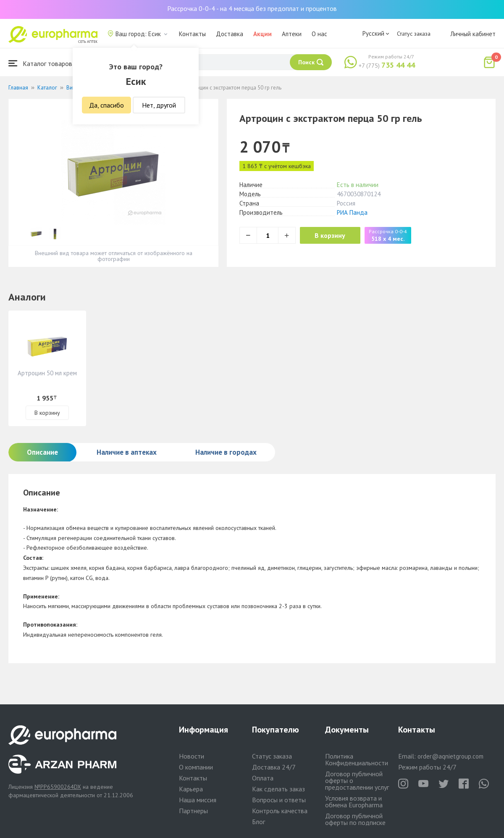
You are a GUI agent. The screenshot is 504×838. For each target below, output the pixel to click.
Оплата (263, 778)
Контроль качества (280, 811)
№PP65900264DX (58, 787)
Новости (192, 756)
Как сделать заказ (278, 789)
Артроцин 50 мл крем (47, 373)
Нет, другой (159, 105)
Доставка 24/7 (274, 767)
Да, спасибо (106, 105)
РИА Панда (352, 212)
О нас (319, 34)
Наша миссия (198, 800)
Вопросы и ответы (279, 800)
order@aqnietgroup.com (450, 756)
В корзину (332, 235)
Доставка (230, 34)
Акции (262, 34)
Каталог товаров (40, 63)
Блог (259, 822)
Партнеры (193, 811)
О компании (196, 767)
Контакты (192, 34)
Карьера (191, 789)
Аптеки (292, 34)
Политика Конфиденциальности (357, 759)
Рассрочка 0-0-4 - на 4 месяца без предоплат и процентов (252, 8)
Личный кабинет (473, 34)
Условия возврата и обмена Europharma (354, 801)
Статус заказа (414, 34)
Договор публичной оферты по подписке (355, 819)
